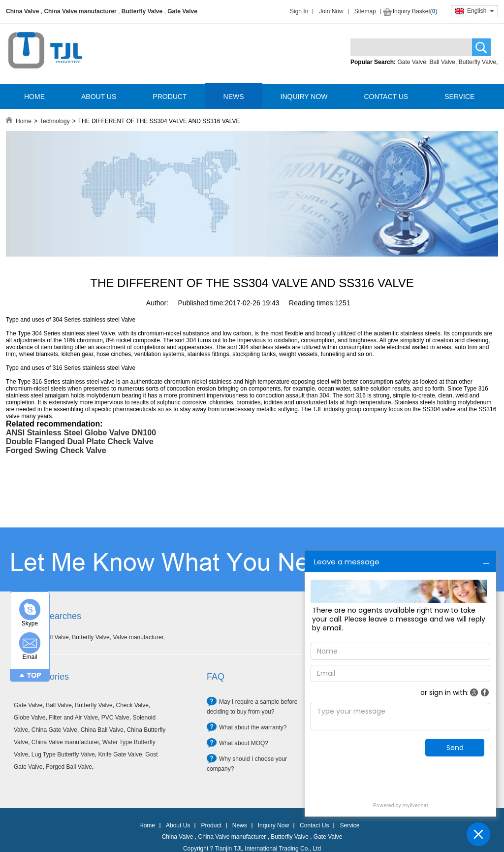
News (240, 825)
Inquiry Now (273, 825)
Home (24, 121)
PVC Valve (115, 718)
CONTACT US (386, 97)
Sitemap (365, 11)
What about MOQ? (244, 743)
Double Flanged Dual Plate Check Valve (80, 442)
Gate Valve (182, 11)
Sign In (299, 11)
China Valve (22, 11)
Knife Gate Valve (120, 754)
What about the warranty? (253, 727)
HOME (34, 97)
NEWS (234, 97)
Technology (55, 121)
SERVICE (459, 97)
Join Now (331, 11)
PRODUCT (170, 97)
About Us (178, 825)
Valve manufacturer (138, 637)
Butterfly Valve (142, 11)
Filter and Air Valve (73, 718)
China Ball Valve (102, 730)
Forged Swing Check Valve (56, 450)
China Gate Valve (54, 730)
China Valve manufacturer (80, 11)
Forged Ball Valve (69, 767)
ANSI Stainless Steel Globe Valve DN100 (81, 433)
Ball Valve (442, 62)
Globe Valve (30, 718)
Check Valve (132, 705)
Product (211, 825)
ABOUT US (99, 97)
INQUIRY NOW (304, 97)
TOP (34, 675)
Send (455, 748)
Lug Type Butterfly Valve (63, 754)
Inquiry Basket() (415, 11)
